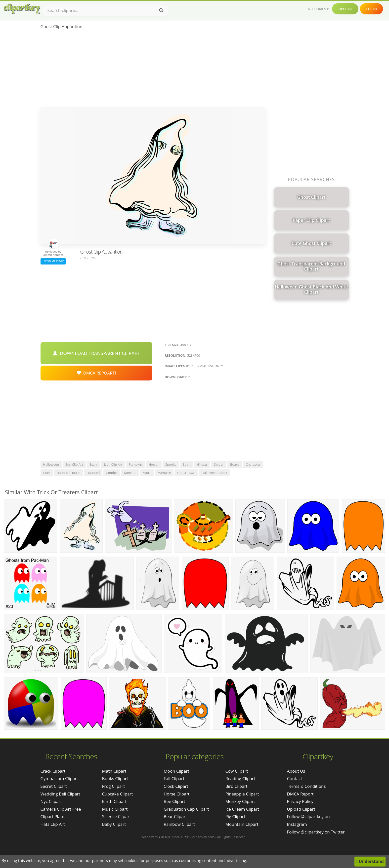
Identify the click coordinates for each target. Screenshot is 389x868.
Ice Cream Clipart (242, 809)
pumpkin (135, 464)
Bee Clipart (174, 801)
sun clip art (74, 464)
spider (219, 464)
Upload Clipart (301, 809)
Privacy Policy (300, 801)
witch (147, 473)
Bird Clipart (236, 786)
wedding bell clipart (60, 794)
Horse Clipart (176, 794)
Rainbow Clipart (179, 824)
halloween (51, 464)
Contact (295, 778)
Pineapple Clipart (242, 794)
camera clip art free (61, 809)
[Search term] (106, 10)
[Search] (161, 10)
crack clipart (53, 771)
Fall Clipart (174, 778)
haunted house (68, 473)
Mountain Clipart (242, 824)
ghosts (202, 464)
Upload (345, 9)
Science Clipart (117, 816)
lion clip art (113, 464)
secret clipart (54, 786)
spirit (187, 464)
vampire (164, 473)
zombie (112, 473)
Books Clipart (115, 778)
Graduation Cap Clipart (186, 809)
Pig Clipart (235, 816)
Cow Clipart (237, 771)
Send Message (53, 261)
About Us (296, 771)
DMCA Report (300, 794)
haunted (93, 473)
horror (154, 464)
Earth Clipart (114, 801)
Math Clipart (114, 771)
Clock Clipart (176, 786)
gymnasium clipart (59, 778)
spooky (171, 464)
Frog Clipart (114, 786)
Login (371, 9)
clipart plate (52, 816)
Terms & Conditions (306, 786)
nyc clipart (51, 801)
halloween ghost (214, 473)
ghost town (186, 473)
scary (93, 464)
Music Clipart (115, 809)
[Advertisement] (153, 70)
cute (47, 473)
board (235, 464)
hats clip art (53, 824)
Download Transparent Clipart (96, 353)
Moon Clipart (176, 771)
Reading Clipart (240, 778)
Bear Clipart (175, 816)
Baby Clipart (114, 824)
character (253, 464)
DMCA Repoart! (96, 373)
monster (130, 473)
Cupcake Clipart (118, 794)
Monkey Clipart (240, 801)
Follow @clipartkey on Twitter (316, 832)
